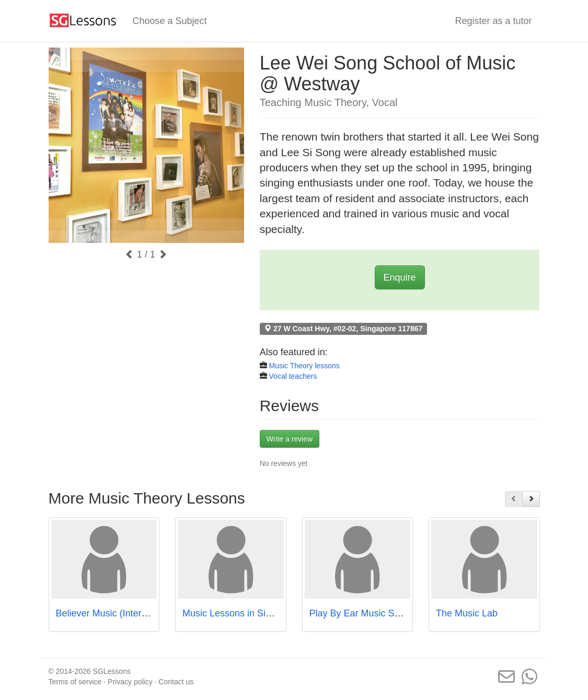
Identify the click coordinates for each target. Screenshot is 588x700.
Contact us (176, 682)
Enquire (400, 277)
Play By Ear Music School (363, 613)
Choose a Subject (170, 21)
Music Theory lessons (304, 366)
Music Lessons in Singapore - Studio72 (264, 613)
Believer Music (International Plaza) (130, 613)
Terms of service (75, 682)
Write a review (290, 439)
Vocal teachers (293, 376)
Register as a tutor (493, 21)
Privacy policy (130, 682)
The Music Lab (467, 613)
